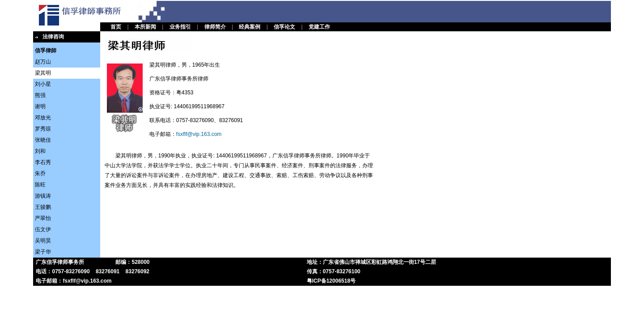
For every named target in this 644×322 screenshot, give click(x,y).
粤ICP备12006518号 (331, 281)
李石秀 (43, 162)
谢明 (40, 106)
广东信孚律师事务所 (60, 262)
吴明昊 (43, 241)
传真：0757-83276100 (334, 271)
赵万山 (43, 62)
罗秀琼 (43, 129)
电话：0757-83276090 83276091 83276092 (93, 271)
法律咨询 (53, 37)
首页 (116, 27)
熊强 (40, 95)
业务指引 (180, 27)
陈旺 (40, 185)
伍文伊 (43, 229)
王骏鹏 (43, 207)
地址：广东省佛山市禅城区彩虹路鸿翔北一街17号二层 (371, 262)
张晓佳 (43, 140)
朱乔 (40, 174)
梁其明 (43, 73)
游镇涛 (43, 196)
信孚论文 (284, 27)
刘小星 (43, 84)
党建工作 (319, 27)
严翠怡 (43, 218)
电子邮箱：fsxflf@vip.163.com (74, 281)
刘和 (40, 151)
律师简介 (215, 27)
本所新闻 (145, 27)
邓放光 (43, 118)
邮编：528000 (132, 262)
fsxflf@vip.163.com (199, 134)
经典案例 (250, 27)
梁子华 (43, 252)
